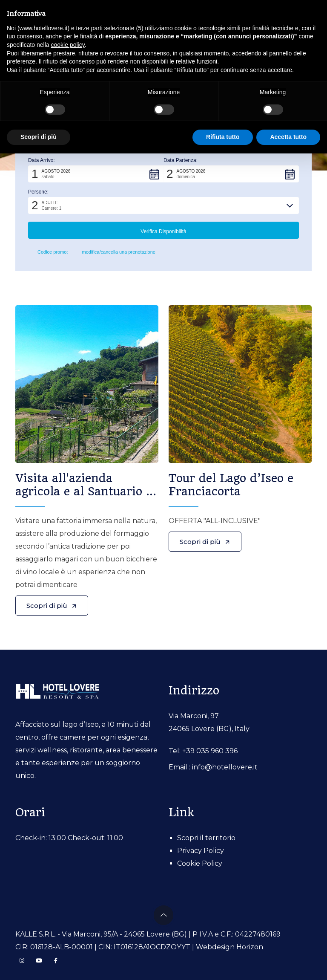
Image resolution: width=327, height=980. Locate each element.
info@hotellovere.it (225, 767)
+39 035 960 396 (210, 751)
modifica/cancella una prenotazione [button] (115, 252)
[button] (96, 174)
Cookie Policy (200, 863)
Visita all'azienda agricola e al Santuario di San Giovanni (86, 491)
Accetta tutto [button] (288, 137)
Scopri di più (52, 606)
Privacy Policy (201, 851)
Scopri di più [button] (39, 137)
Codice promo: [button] (48, 252)
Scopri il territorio (206, 838)
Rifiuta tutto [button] (223, 137)
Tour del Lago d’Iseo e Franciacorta (231, 485)
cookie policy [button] (68, 45)
